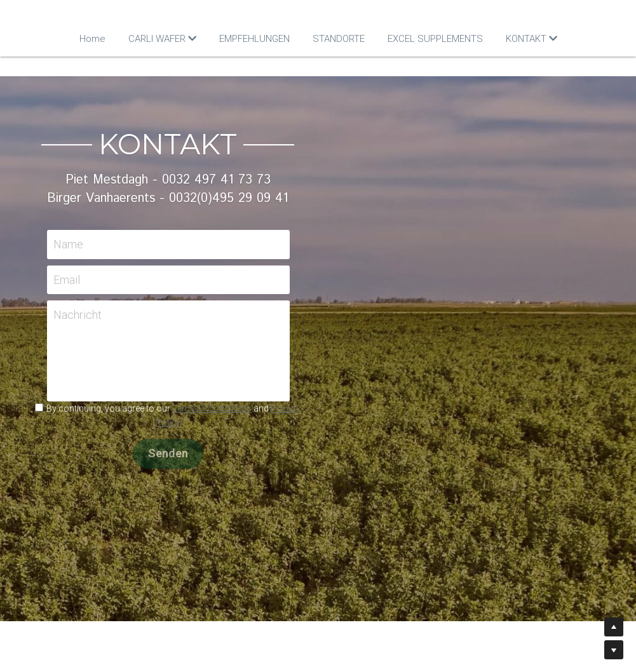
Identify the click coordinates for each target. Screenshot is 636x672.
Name (219, 244)
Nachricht (228, 315)
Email (217, 280)
